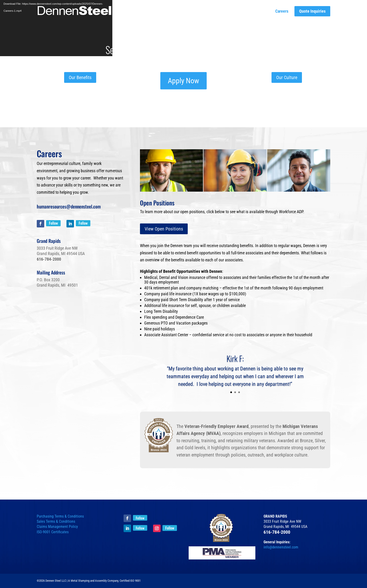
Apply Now (183, 81)
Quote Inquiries (312, 11)
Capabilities (198, 11)
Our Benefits (80, 77)
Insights (237, 11)
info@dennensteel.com (281, 547)
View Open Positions (164, 229)
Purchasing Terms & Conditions (60, 516)
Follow (53, 223)
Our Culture (259, 11)
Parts (219, 11)
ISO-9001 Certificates (53, 532)
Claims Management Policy (57, 527)
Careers (282, 11)
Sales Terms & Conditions (56, 521)
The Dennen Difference (162, 11)
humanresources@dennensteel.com (69, 206)
